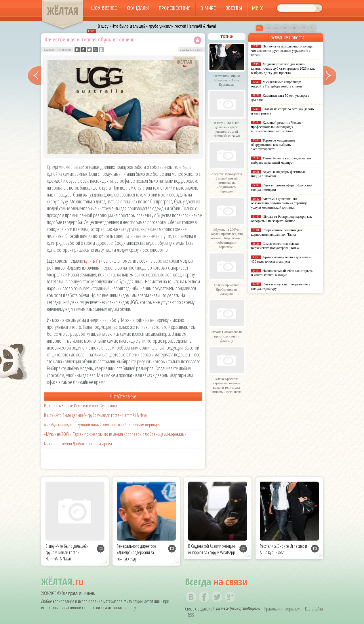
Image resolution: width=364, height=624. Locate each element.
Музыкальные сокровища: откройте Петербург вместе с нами (277, 84)
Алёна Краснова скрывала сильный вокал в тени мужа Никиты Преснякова (227, 385)
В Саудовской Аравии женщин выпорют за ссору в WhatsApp (212, 549)
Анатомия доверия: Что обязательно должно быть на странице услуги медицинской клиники (279, 203)
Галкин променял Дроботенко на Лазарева (78, 444)
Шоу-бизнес (104, 8)
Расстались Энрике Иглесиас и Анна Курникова (80, 406)
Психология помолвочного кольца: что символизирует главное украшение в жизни (282, 51)
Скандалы (138, 8)
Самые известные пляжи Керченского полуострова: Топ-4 (275, 246)
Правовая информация (283, 609)
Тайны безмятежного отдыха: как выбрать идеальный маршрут (281, 160)
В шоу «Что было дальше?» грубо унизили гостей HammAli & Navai (157, 26)
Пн (260, 28)
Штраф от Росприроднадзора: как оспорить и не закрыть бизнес (282, 219)
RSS (191, 615)
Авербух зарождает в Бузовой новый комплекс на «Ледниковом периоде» (102, 425)
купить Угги (93, 261)
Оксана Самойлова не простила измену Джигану (227, 336)
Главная (49, 49)
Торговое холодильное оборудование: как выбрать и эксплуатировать (273, 145)
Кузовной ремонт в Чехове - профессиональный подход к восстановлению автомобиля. (277, 127)
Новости (65, 49)
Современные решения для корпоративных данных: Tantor (277, 232)
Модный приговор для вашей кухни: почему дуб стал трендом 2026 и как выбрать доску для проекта (283, 68)
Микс (258, 8)
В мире (208, 8)
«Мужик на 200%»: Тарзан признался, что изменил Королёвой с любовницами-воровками (115, 434)
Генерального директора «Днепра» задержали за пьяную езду (137, 552)
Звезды (234, 8)
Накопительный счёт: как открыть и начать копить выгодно (282, 273)
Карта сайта (314, 609)
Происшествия (175, 8)
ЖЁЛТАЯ (63, 11)
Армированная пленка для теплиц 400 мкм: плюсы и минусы (282, 259)
